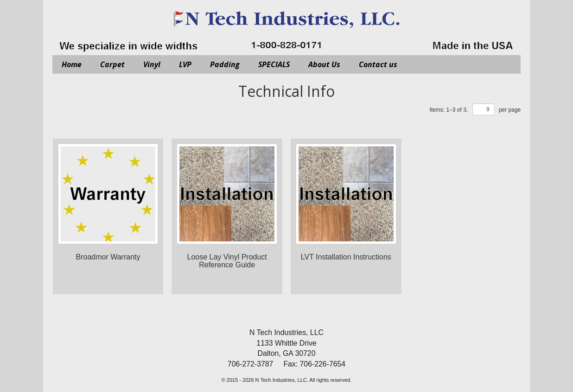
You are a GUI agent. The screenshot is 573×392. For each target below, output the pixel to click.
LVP (185, 64)
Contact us (378, 64)
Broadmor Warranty (108, 257)
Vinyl (152, 64)
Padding (225, 64)
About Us (324, 64)
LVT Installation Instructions (346, 257)
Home (72, 64)
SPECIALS (274, 64)
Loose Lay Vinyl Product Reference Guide (227, 261)
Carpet (112, 64)
